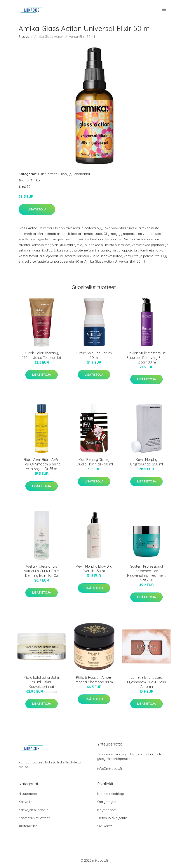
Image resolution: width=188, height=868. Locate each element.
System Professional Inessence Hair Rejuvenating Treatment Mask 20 (147, 573)
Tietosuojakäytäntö (112, 818)
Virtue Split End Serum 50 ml (94, 355)
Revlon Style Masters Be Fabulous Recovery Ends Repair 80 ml (146, 358)
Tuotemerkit (28, 826)
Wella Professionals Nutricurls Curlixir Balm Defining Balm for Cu (42, 571)
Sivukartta (105, 826)
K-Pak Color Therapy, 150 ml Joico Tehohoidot (42, 355)
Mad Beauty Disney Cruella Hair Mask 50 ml (94, 462)
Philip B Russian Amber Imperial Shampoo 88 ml (94, 680)
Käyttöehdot (107, 810)
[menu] (164, 9)
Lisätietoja (37, 209)
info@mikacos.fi (110, 769)
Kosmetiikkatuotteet (34, 818)
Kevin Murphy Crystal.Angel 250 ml (146, 462)
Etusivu (24, 37)
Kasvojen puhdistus (33, 810)
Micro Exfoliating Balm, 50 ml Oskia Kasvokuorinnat (42, 682)
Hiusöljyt (65, 174)
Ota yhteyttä (107, 802)
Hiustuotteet (48, 174)
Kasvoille (25, 802)
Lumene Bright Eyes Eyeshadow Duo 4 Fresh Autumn (147, 682)
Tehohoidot (81, 174)
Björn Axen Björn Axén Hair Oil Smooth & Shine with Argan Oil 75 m (42, 464)
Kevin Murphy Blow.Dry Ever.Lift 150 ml (94, 569)
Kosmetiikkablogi (111, 794)
